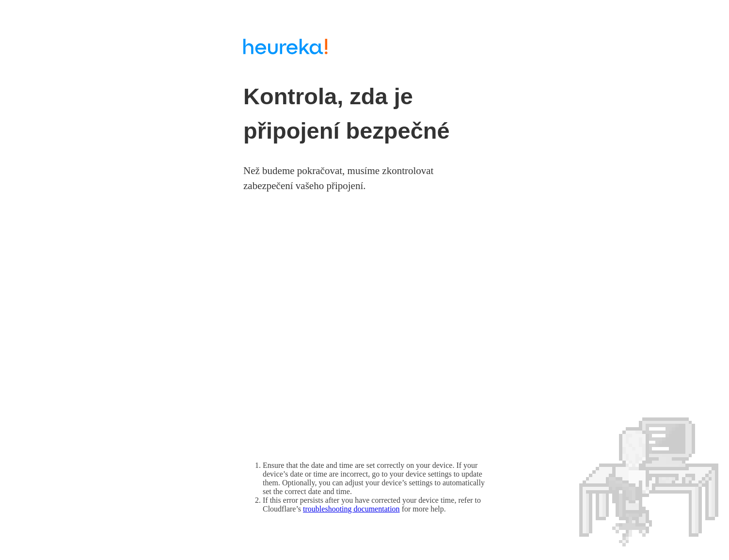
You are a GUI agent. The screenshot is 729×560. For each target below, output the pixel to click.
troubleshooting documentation (351, 509)
